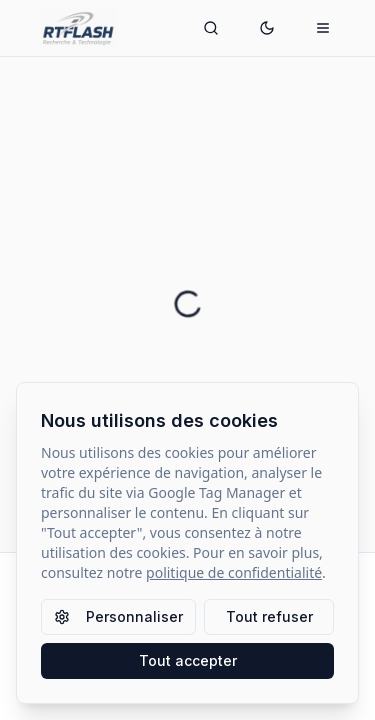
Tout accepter (188, 660)
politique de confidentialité (234, 572)
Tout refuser (269, 616)
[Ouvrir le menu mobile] (323, 28)
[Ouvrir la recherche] (211, 28)
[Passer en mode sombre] (267, 28)
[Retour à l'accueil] (40, 28)
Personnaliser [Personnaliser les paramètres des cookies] (118, 616)
